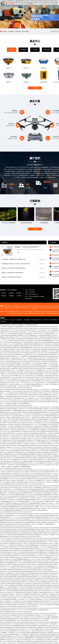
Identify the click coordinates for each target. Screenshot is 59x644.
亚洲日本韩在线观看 (9, 634)
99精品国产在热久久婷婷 (44, 640)
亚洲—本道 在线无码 (42, 634)
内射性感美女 (43, 633)
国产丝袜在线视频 (16, 641)
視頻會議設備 (6, 320)
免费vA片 (21, 638)
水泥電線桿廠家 (27, 320)
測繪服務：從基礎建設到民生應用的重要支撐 (12, 273)
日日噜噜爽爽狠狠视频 (28, 638)
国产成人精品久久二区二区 (11, 640)
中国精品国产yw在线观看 (32, 641)
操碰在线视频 (33, 643)
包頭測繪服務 (11, 31)
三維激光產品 (47, 50)
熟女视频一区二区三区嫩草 (20, 634)
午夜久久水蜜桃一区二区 (12, 638)
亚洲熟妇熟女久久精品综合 (52, 643)
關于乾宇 (4, 293)
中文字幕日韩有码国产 (39, 638)
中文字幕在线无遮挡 (41, 643)
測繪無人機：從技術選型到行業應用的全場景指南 (14, 268)
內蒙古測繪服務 (44, 308)
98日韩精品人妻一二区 (50, 638)
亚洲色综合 (27, 643)
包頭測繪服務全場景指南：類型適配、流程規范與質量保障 (16, 264)
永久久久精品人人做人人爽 (18, 636)
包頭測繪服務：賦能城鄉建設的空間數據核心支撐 (14, 259)
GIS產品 (35, 50)
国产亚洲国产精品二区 (43, 641)
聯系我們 (19, 293)
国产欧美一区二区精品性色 (17, 643)
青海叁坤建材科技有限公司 (36, 320)
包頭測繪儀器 (18, 31)
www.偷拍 (52, 640)
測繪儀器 (4, 296)
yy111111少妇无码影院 (23, 640)
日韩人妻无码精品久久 (52, 634)
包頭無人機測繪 (25, 31)
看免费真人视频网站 (29, 636)
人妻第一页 (23, 641)
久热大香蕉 (23, 633)
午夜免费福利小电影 (51, 633)
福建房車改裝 (3, 322)
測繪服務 (11, 296)
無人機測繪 (23, 50)
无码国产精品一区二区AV (14, 633)
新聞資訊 (5, 242)
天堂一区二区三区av (33, 640)
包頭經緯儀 (34, 308)
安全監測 (11, 124)
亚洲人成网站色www (32, 634)
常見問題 (53, 242)
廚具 (1, 320)
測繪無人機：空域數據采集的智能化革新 (11, 277)
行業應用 (19, 296)
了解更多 (35, 88)
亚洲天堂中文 (52, 641)
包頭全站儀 (29, 308)
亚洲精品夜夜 (48, 636)
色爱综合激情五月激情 (39, 636)
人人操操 (9, 643)
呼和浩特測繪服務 (51, 308)
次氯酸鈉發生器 (19, 320)
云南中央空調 (13, 320)
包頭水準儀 (38, 308)
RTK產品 (12, 50)
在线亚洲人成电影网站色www (33, 633)
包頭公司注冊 (45, 320)
